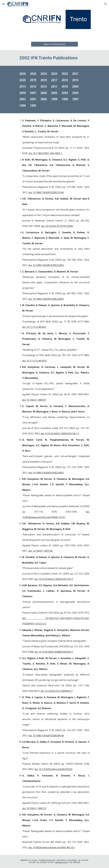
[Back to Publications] (54, 44)
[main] (54, 58)
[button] (3, 4)
